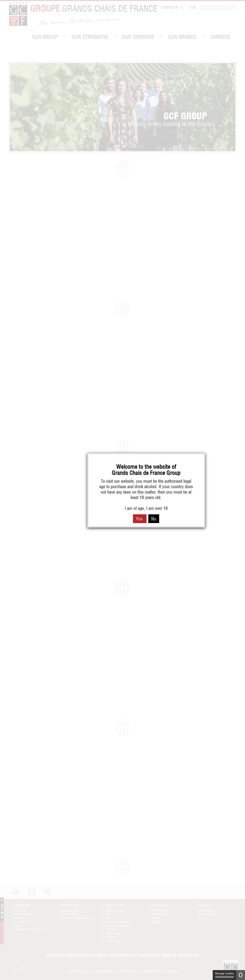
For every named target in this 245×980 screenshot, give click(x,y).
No (154, 519)
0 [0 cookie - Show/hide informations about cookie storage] (241, 975)
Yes (140, 519)
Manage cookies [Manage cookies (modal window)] (224, 975)
